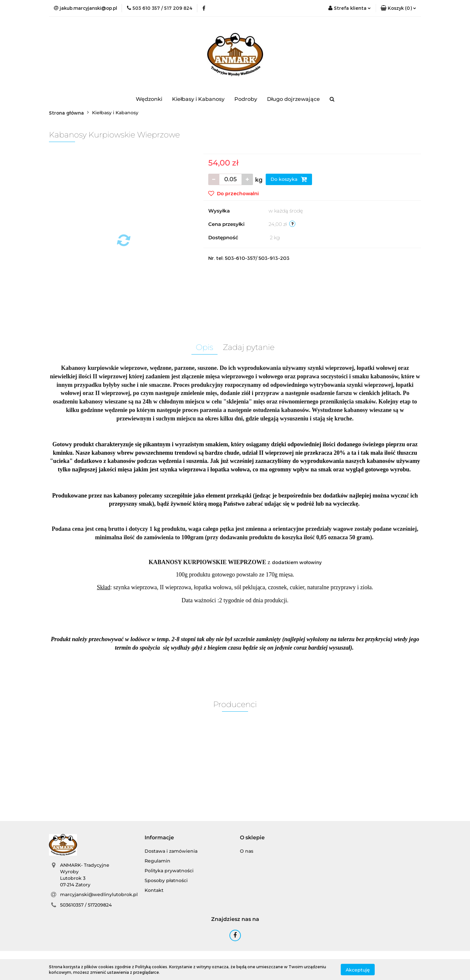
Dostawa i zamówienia (171, 851)
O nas (247, 851)
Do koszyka (289, 179)
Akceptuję (358, 970)
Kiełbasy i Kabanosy (198, 99)
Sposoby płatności (166, 880)
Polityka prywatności (169, 871)
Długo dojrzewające (293, 99)
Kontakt (154, 890)
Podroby (246, 99)
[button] (398, 8)
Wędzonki (149, 99)
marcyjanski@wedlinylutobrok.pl (99, 894)
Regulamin (157, 861)
